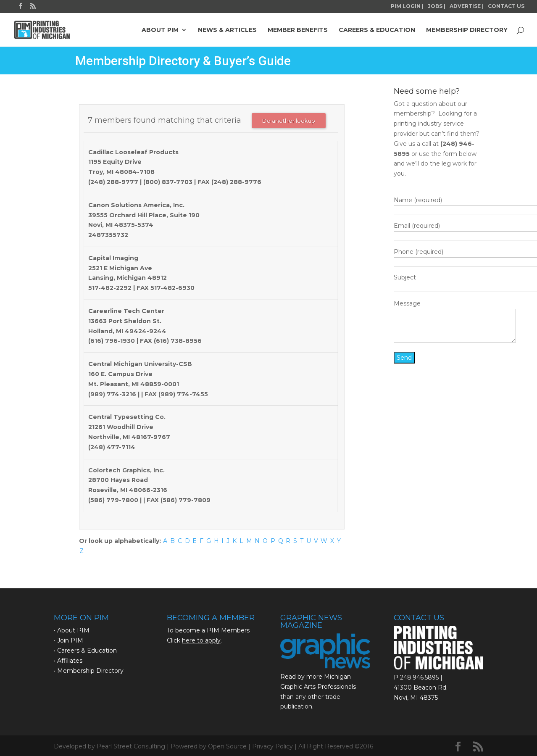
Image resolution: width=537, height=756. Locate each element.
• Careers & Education (85, 651)
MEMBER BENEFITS (298, 30)
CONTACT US (506, 7)
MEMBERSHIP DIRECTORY (467, 30)
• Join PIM (68, 640)
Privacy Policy (272, 746)
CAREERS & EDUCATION (377, 30)
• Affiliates (68, 661)
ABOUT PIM (160, 30)
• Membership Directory (89, 671)
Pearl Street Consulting (131, 746)
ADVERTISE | (467, 7)
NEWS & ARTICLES (227, 30)
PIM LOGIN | (407, 7)
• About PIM (72, 630)
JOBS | (437, 7)
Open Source (227, 746)
